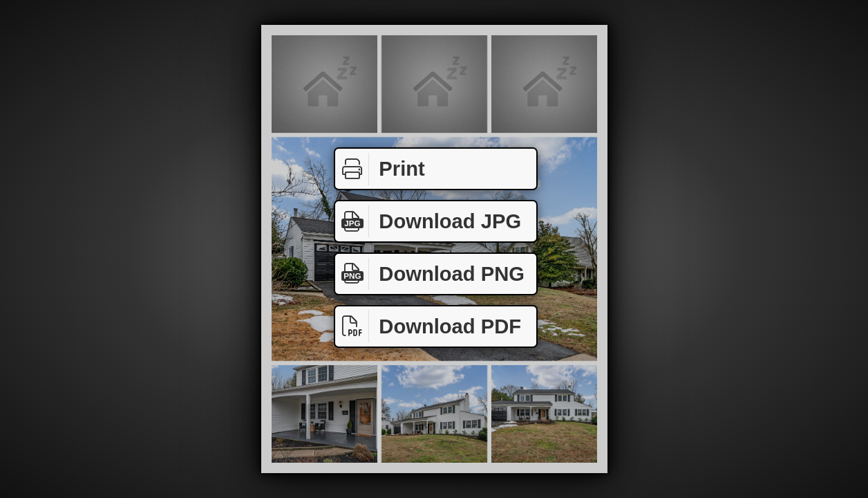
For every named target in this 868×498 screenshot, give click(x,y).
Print (380, 169)
